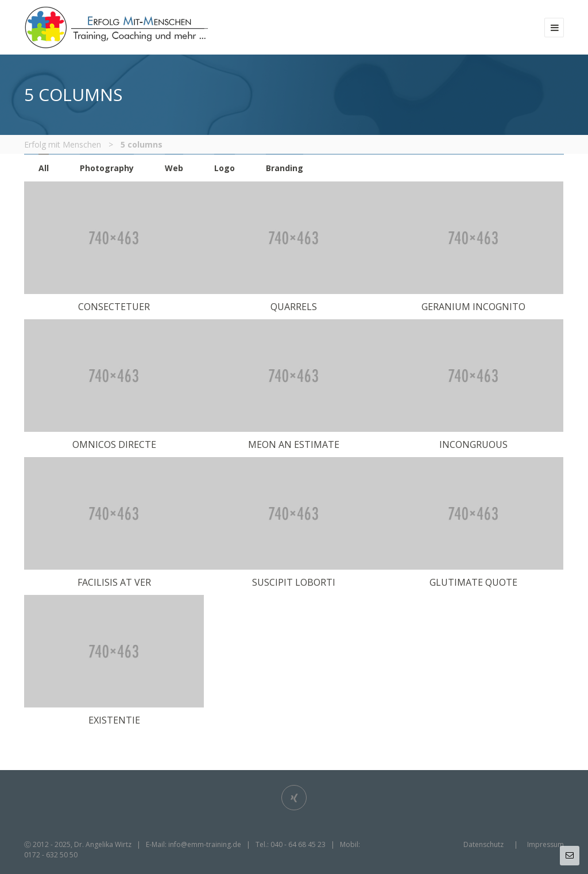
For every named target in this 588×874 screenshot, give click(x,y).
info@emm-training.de (205, 844)
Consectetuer (114, 307)
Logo (225, 168)
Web (174, 168)
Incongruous (473, 444)
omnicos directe (114, 444)
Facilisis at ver (114, 582)
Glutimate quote (473, 582)
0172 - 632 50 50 (51, 855)
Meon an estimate (294, 444)
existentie (114, 720)
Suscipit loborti (294, 582)
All (44, 168)
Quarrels (294, 307)
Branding (285, 168)
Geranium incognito (473, 307)
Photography (107, 168)
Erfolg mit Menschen (63, 144)
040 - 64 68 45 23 (298, 844)
